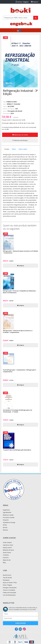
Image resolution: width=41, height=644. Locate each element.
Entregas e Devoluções (10, 588)
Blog (4, 562)
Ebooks (5, 527)
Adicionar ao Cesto (20, 135)
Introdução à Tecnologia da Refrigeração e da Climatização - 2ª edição (17, 411)
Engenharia (6, 510)
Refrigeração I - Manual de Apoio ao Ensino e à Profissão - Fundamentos (20, 252)
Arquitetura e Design (9, 522)
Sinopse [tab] (7, 149)
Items (34, 2)
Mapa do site (7, 560)
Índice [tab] (14, 149)
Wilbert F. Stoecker (14, 104)
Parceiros (6, 558)
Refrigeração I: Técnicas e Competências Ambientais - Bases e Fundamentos (20, 292)
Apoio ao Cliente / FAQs (10, 583)
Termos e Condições (9, 590)
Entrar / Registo (22, 2)
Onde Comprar (7, 542)
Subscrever (21, 623)
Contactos (6, 555)
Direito (5, 525)
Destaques (6, 580)
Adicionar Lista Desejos (20, 140)
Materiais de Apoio (8, 550)
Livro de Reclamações (9, 595)
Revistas (5, 530)
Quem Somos (7, 552)
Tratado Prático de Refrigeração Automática (17, 450)
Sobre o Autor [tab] (23, 149)
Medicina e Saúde (8, 515)
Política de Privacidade (10, 593)
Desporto (6, 520)
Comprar (21, 266)
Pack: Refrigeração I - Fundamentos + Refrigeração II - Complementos (20, 371)
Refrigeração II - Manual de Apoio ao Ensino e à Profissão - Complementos (18, 331)
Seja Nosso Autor (8, 545)
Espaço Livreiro (7, 547)
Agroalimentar (7, 512)
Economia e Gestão (9, 517)
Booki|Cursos (7, 575)
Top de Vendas (7, 578)
